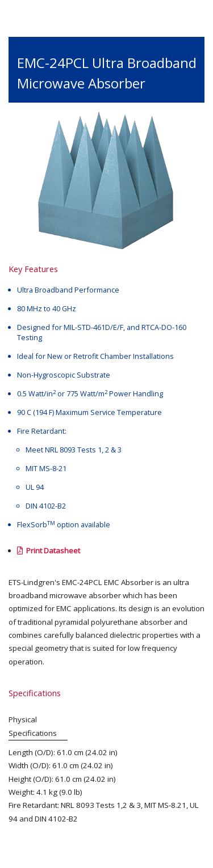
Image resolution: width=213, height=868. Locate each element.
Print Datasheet (49, 551)
